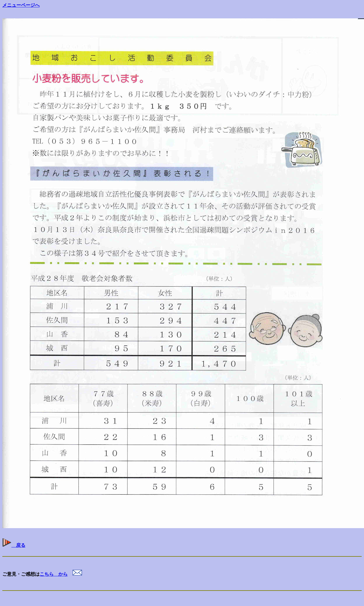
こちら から (54, 574)
